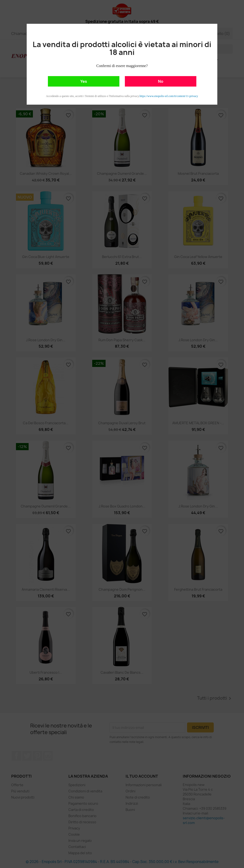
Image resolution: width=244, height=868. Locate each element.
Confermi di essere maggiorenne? (122, 66)
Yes (84, 81)
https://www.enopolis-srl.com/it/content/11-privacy (169, 96)
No (161, 81)
